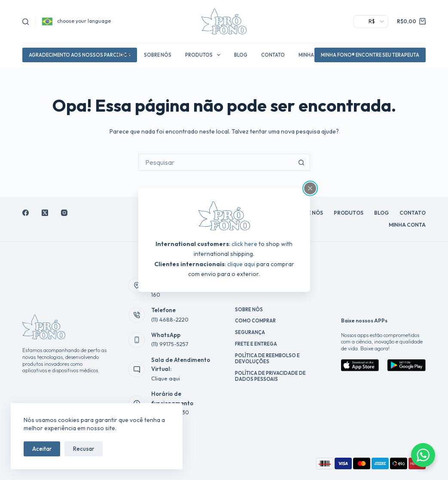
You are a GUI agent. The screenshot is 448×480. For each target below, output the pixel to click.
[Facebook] (26, 213)
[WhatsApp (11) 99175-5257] (137, 340)
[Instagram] (64, 213)
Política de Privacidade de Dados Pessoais (270, 376)
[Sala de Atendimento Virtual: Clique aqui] (137, 369)
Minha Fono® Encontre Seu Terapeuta (370, 55)
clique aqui (241, 264)
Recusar (84, 449)
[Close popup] (310, 188)
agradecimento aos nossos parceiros (80, 55)
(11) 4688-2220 (170, 319)
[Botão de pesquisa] (302, 162)
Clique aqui (166, 378)
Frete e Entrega (256, 344)
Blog (241, 55)
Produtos (204, 55)
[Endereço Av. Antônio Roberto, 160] (137, 286)
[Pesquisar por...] (216, 162)
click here (244, 244)
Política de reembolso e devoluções (267, 358)
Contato (273, 55)
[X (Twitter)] (45, 213)
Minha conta (407, 225)
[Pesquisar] (26, 22)
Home (123, 55)
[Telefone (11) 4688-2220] (137, 315)
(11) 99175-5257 (170, 344)
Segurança (250, 332)
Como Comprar (255, 321)
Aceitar (42, 449)
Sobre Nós (158, 55)
